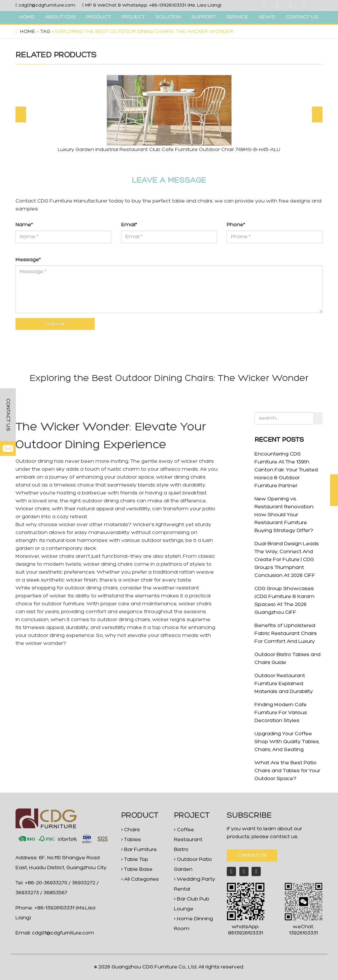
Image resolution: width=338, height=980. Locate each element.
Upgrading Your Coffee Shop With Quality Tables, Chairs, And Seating (287, 742)
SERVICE (237, 17)
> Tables (131, 840)
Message (28, 260)
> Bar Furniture (139, 850)
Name (24, 225)
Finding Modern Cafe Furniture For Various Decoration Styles (281, 713)
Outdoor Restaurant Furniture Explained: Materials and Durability (284, 684)
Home (28, 32)
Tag (45, 32)
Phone (236, 225)
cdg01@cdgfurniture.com (47, 5)
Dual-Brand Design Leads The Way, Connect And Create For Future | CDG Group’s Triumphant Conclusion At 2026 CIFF (287, 560)
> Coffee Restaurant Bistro (188, 840)
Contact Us (252, 855)
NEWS (267, 17)
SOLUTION (168, 17)
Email (129, 225)
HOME (27, 17)
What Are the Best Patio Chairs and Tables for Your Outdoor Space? (287, 771)
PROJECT (133, 17)
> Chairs (131, 830)
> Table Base (137, 869)
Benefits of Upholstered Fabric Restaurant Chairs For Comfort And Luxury (286, 634)
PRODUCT (99, 17)
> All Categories (140, 879)
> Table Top (135, 860)
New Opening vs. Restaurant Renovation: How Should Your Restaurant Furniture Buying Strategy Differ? (284, 515)
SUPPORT (204, 17)
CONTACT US (302, 17)
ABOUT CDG (60, 17)
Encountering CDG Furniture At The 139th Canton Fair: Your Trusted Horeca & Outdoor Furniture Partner (286, 470)
